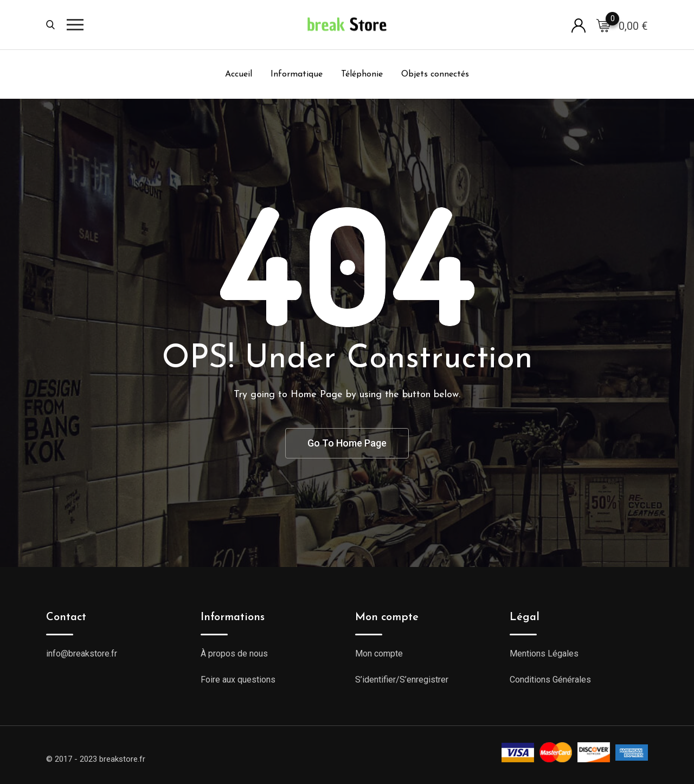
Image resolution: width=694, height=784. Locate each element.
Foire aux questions (238, 680)
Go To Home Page (347, 443)
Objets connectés (435, 74)
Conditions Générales (550, 680)
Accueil (239, 74)
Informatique (297, 74)
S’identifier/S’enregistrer (402, 680)
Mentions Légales (544, 654)
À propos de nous (234, 654)
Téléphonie (362, 74)
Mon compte (379, 654)
